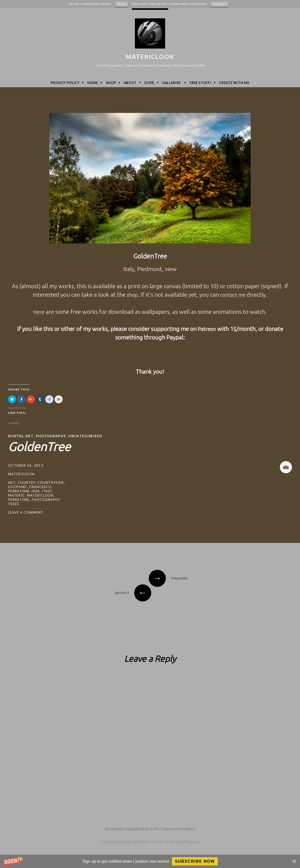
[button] (150, 861)
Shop (111, 83)
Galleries (171, 83)
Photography (52, 436)
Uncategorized (87, 436)
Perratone (19, 499)
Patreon (207, 329)
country (27, 482)
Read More (219, 4)
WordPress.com (188, 842)
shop (131, 295)
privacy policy (65, 83)
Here (40, 312)
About (130, 83)
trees (14, 504)
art (12, 482)
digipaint (18, 487)
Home (93, 83)
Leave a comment (26, 512)
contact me (233, 295)
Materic (16, 495)
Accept (122, 4)
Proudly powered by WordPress (124, 842)
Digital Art (21, 436)
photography (46, 499)
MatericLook (150, 57)
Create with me (234, 83)
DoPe (149, 83)
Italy (47, 491)
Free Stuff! (200, 83)
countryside (51, 482)
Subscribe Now (195, 861)
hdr (36, 491)
